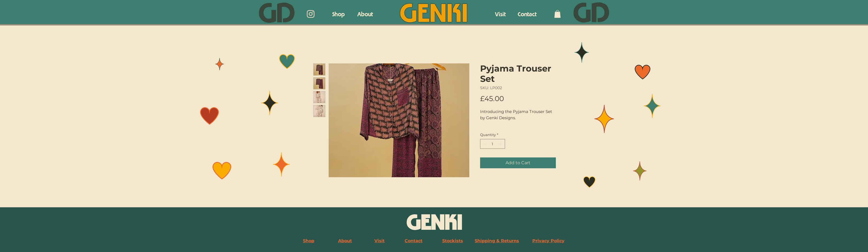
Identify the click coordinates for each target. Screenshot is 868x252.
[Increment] (501, 144)
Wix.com (480, 249)
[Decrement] (484, 144)
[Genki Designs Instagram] (311, 14)
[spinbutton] (492, 144)
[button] (557, 14)
